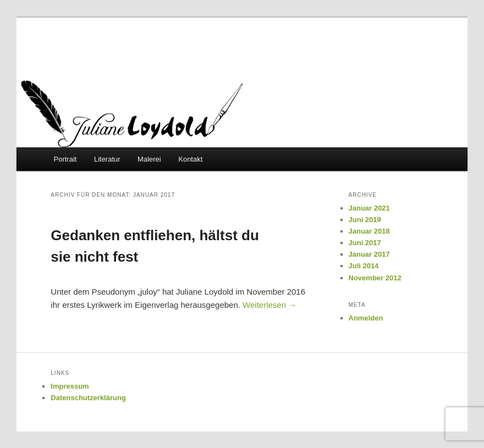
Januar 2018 (369, 231)
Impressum (70, 386)
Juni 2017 (365, 243)
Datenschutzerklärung (88, 398)
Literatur (107, 159)
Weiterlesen (269, 305)
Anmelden (366, 318)
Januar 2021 (369, 208)
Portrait (65, 159)
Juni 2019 (365, 220)
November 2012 (375, 278)
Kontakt (190, 159)
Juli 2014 (364, 266)
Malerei (149, 159)
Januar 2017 (369, 254)
